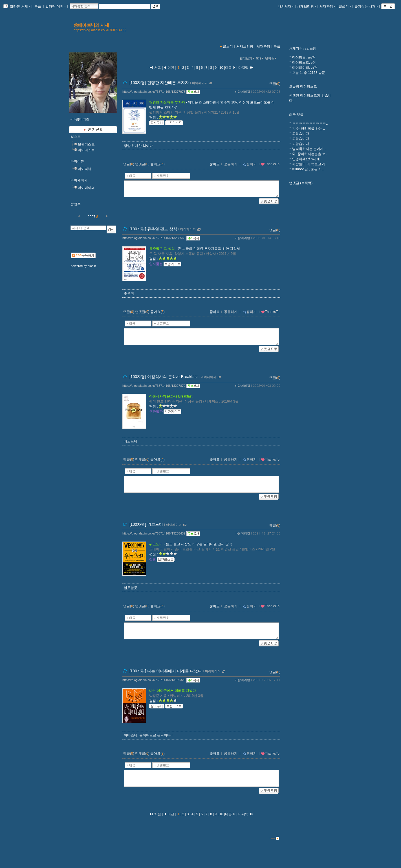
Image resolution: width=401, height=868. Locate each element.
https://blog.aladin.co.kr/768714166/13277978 (154, 92)
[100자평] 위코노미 (146, 524)
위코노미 (156, 544)
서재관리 (327, 6)
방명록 (76, 204)
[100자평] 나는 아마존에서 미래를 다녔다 (166, 671)
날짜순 (271, 58)
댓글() (275, 84)
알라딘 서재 (20, 6)
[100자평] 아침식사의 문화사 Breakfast (164, 377)
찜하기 (250, 164)
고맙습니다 (301, 134)
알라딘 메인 (55, 6)
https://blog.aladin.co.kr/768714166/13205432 (154, 533)
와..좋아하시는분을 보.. (310, 154)
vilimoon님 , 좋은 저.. (308, 169)
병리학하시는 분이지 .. (309, 149)
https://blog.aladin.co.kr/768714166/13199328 (154, 680)
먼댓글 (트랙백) (301, 183)
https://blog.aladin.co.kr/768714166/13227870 (154, 386)
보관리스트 (86, 144)
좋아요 (215, 164)
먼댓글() (142, 164)
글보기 (228, 47)
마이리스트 (86, 150)
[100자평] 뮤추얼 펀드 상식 (153, 229)
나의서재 (286, 6)
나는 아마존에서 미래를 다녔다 (173, 691)
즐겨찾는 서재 (366, 6)
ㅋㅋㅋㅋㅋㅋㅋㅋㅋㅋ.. (310, 123)
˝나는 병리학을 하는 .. (309, 129)
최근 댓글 (296, 114)
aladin (92, 266)
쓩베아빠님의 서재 (91, 25)
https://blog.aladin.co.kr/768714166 (100, 30)
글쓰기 (345, 6)
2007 (92, 217)
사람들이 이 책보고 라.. (310, 164)
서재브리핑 (307, 6)
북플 (38, 6)
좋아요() (157, 164)
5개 (260, 58)
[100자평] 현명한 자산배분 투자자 (159, 83)
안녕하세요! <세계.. (307, 159)
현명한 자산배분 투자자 (167, 102)
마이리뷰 (77, 161)
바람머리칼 (242, 92)
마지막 (246, 68)
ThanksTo (270, 164)
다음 (230, 68)
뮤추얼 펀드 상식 (162, 249)
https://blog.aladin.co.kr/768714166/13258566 (154, 238)
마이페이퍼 (79, 180)
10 (221, 68)
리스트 (76, 137)
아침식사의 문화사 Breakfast (171, 396)
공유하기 (231, 164)
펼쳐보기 (247, 58)
